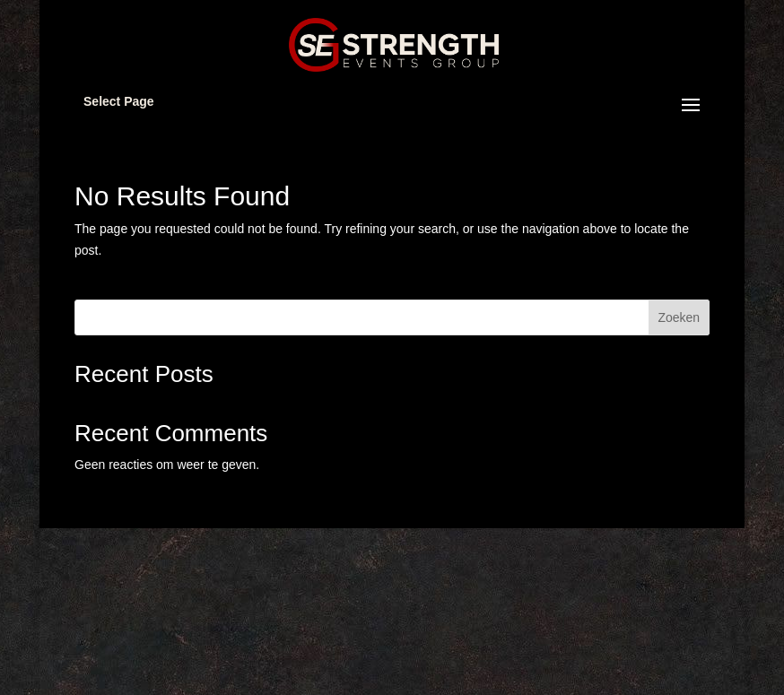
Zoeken (679, 317)
